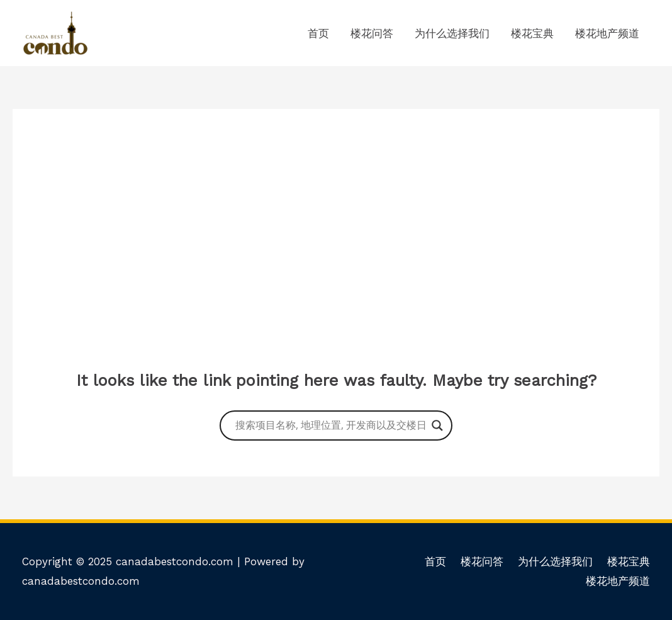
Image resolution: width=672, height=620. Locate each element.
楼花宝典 (532, 33)
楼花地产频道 (607, 33)
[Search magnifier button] (437, 426)
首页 (318, 33)
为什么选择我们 (452, 33)
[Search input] (330, 426)
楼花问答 (372, 33)
